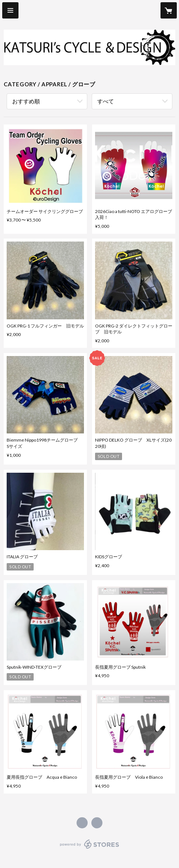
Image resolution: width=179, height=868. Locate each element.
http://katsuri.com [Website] (97, 823)
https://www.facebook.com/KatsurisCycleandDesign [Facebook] (82, 823)
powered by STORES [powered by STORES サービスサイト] (90, 849)
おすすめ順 (26, 101)
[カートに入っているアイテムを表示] (169, 10)
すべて (106, 101)
